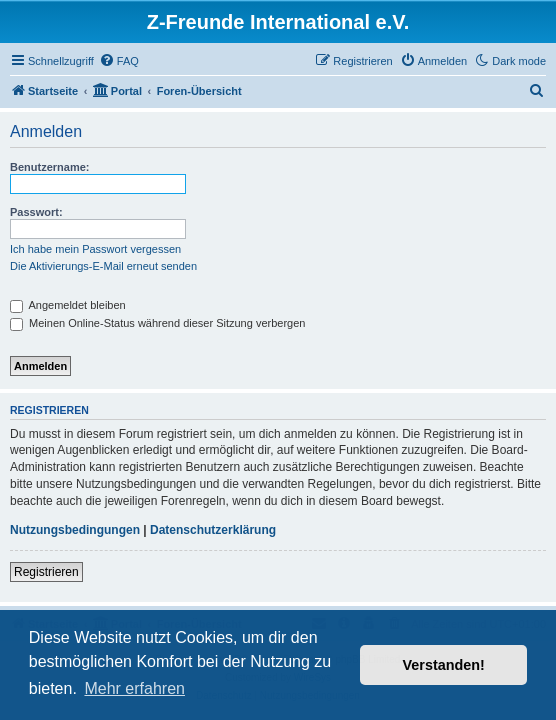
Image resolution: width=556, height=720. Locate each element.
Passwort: (36, 212)
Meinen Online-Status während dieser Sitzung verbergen (157, 323)
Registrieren (46, 572)
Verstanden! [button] (444, 665)
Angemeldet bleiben (68, 305)
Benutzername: (49, 167)
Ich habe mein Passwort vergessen (95, 249)
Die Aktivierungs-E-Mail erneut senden (103, 266)
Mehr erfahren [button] (134, 688)
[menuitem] (119, 61)
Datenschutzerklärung (213, 530)
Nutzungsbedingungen (75, 530)
